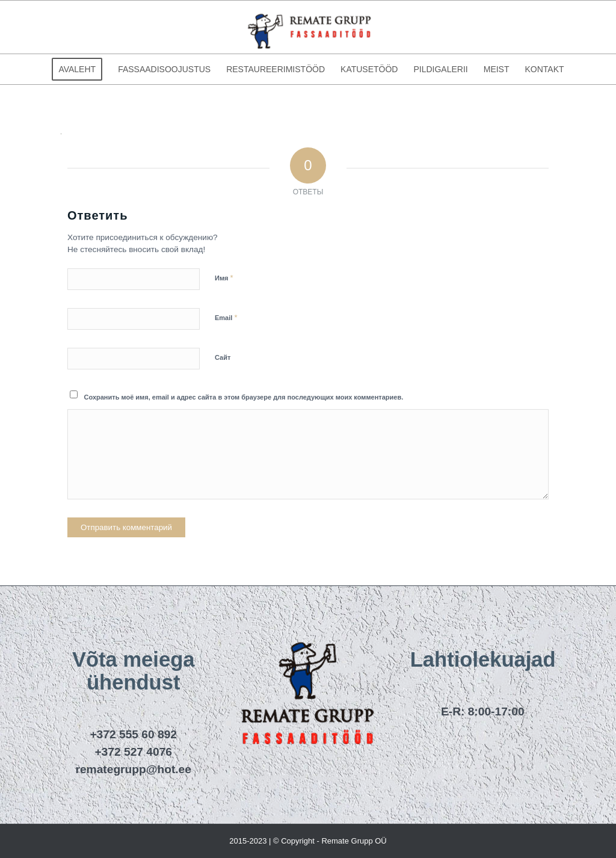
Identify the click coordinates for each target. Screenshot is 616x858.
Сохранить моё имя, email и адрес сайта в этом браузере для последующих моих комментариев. (244, 397)
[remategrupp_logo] (308, 27)
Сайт (223, 357)
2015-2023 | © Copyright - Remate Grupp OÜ (308, 841)
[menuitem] (77, 69)
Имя (224, 278)
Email (226, 317)
